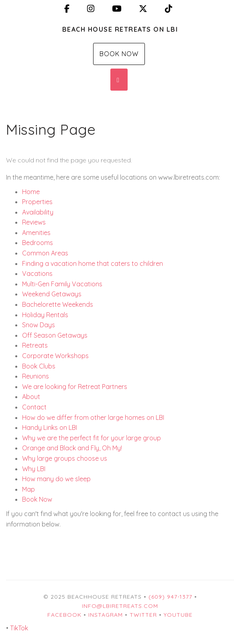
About (31, 397)
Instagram (106, 615)
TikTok (19, 628)
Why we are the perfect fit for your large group (92, 438)
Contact (34, 407)
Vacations (37, 273)
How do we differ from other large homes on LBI (93, 417)
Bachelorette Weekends (58, 304)
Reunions (36, 376)
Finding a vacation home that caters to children (93, 263)
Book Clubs (39, 366)
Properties (37, 202)
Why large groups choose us (65, 458)
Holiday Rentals (45, 315)
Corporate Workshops (55, 356)
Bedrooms (38, 243)
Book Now (119, 54)
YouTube (178, 615)
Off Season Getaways (55, 335)
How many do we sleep (56, 479)
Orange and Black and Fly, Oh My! (72, 448)
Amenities (36, 233)
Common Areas (45, 253)
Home (31, 192)
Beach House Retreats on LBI (120, 29)
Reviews (34, 222)
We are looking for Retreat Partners (75, 387)
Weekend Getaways (52, 294)
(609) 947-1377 (170, 597)
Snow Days (39, 325)
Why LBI (34, 469)
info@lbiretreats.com (120, 606)
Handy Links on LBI (50, 427)
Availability (38, 212)
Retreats (35, 345)
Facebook (64, 615)
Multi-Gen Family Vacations (62, 284)
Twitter (143, 615)
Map (28, 489)
